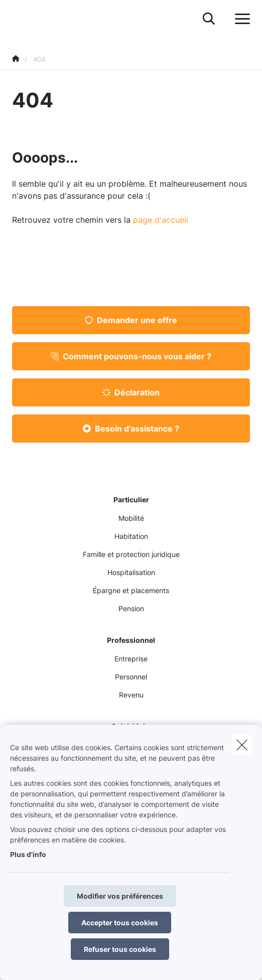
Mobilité (131, 518)
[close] (242, 745)
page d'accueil (161, 220)
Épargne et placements (131, 590)
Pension (131, 608)
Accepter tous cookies (120, 923)
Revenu (131, 695)
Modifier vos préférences (120, 896)
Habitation (131, 536)
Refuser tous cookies (120, 949)
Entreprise (131, 659)
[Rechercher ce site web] (209, 19)
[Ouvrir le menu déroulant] (240, 19)
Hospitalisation (131, 572)
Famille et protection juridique (131, 554)
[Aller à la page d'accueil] (18, 19)
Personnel (131, 677)
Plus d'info (28, 854)
